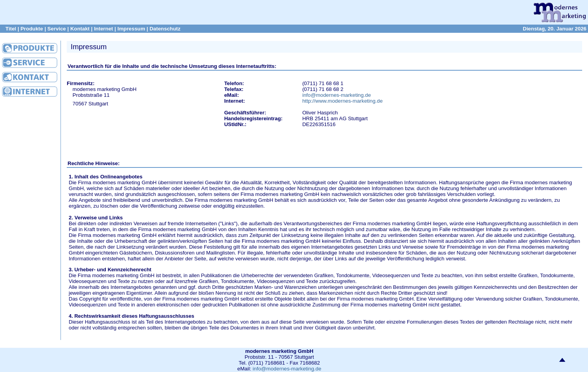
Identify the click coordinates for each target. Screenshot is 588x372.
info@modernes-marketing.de (337, 95)
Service (56, 29)
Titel (11, 29)
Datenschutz (165, 29)
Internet (104, 29)
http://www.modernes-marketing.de (342, 101)
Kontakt (80, 29)
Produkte (32, 29)
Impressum (131, 29)
